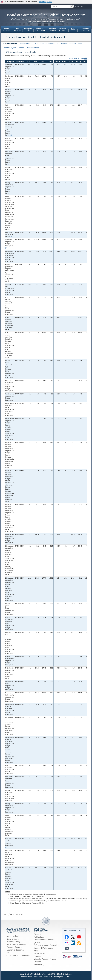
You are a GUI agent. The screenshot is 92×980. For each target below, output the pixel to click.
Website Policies (41, 959)
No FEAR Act (40, 954)
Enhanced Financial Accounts (47, 44)
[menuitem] (6, 30)
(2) (11, 237)
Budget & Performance (44, 948)
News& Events (17, 29)
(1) (11, 135)
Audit (36, 951)
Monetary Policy (13, 942)
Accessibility (39, 965)
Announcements (33, 48)
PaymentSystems (52, 29)
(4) (6, 847)
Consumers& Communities (84, 29)
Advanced (79, 6)
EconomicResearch (63, 29)
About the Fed (13, 936)
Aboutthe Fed (7, 29)
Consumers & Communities (18, 955)
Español (37, 956)
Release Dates (26, 44)
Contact (37, 934)
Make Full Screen (78, 59)
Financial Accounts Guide (71, 44)
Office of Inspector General (45, 945)
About (21, 48)
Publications (39, 937)
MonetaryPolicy (28, 29)
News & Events (13, 939)
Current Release (10, 44)
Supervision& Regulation (40, 29)
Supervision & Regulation (17, 944)
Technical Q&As (10, 48)
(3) (6, 248)
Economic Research (15, 950)
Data (73, 29)
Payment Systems (14, 947)
